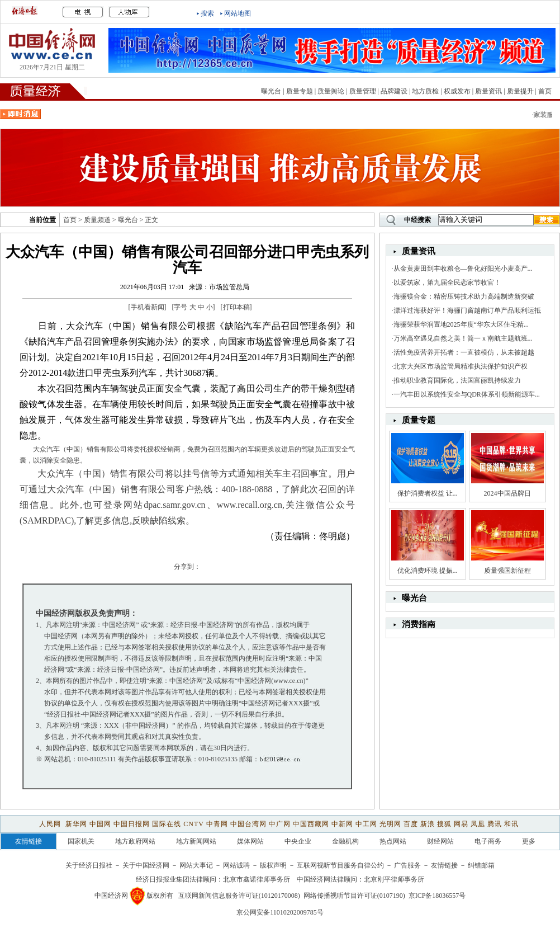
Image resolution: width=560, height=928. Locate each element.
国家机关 (81, 841)
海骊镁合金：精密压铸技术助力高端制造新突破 (464, 296)
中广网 (280, 824)
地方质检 (425, 91)
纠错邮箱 (481, 865)
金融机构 (345, 841)
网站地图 (238, 13)
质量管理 (363, 91)
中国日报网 (132, 824)
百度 (411, 824)
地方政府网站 (135, 841)
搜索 (207, 13)
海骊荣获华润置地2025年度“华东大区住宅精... (461, 324)
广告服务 (407, 865)
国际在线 (167, 824)
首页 (545, 91)
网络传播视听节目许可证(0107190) (354, 896)
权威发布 (457, 91)
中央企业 (298, 841)
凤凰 (478, 824)
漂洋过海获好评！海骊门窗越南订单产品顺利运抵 (467, 310)
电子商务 (488, 841)
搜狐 (444, 824)
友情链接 (444, 865)
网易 (461, 824)
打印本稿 (236, 307)
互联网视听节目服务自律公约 (340, 865)
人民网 (51, 824)
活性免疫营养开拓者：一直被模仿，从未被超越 (464, 352)
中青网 (217, 824)
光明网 (390, 824)
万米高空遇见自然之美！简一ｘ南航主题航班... (463, 338)
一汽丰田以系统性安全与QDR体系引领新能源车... (467, 394)
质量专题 (300, 91)
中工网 (366, 824)
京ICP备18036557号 (437, 896)
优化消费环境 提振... (428, 571)
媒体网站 (250, 841)
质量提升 (520, 91)
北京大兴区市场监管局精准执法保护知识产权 (461, 366)
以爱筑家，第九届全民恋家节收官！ (447, 282)
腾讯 (495, 824)
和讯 (511, 824)
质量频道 (97, 220)
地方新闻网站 (196, 841)
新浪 (428, 824)
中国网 (100, 824)
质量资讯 (488, 91)
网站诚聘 (236, 865)
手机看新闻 (148, 307)
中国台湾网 (248, 824)
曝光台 (271, 91)
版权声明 (273, 865)
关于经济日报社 (89, 865)
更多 (529, 841)
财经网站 (440, 841)
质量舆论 (331, 91)
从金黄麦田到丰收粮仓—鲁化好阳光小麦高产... (463, 268)
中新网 (342, 824)
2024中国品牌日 (507, 493)
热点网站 (393, 841)
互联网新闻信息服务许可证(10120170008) (239, 896)
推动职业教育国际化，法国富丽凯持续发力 (457, 380)
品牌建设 (394, 91)
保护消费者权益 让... (428, 493)
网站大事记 (196, 865)
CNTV (193, 824)
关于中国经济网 (146, 865)
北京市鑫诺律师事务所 (257, 879)
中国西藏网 (311, 824)
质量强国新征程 (507, 571)
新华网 (76, 824)
